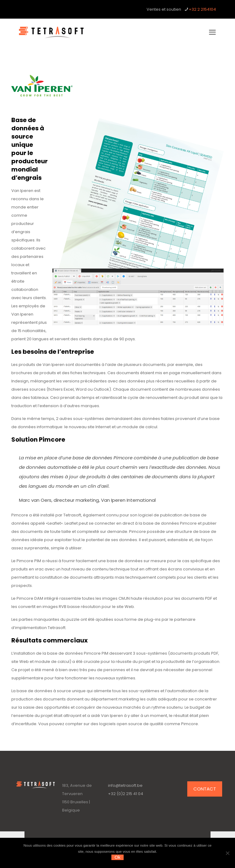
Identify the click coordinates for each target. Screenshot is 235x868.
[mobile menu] (212, 32)
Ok (117, 857)
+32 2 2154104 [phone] (202, 9)
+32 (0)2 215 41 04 (126, 794)
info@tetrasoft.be (125, 785)
